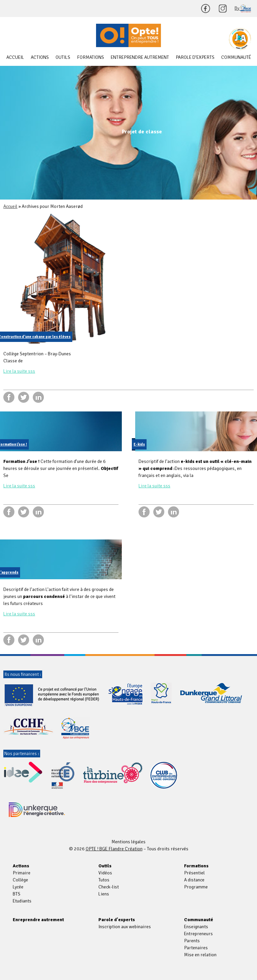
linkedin (38, 397)
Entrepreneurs (198, 934)
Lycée (18, 887)
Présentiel (194, 873)
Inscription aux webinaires (125, 927)
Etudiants (22, 901)
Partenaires (196, 948)
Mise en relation (200, 955)
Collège (20, 880)
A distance (194, 880)
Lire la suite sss (19, 371)
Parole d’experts (195, 57)
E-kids (139, 444)
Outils (63, 57)
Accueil (15, 57)
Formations (91, 57)
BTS (17, 894)
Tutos (104, 880)
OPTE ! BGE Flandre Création (128, 35)
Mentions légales (128, 842)
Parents (192, 941)
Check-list (109, 887)
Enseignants (196, 927)
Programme (196, 887)
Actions (40, 57)
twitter (24, 397)
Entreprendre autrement (140, 57)
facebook (9, 397)
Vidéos (105, 873)
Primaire (22, 873)
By (243, 9)
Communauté (236, 57)
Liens (104, 894)
